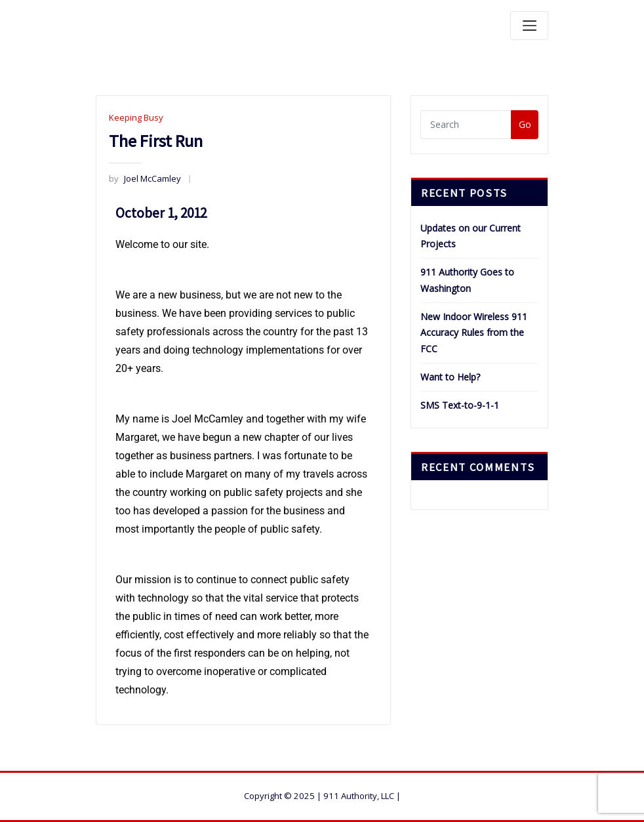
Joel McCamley (145, 178)
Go (525, 124)
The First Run (156, 141)
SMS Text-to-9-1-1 (460, 405)
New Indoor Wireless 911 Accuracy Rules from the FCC (474, 333)
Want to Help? (450, 377)
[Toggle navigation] (529, 26)
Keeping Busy (136, 117)
